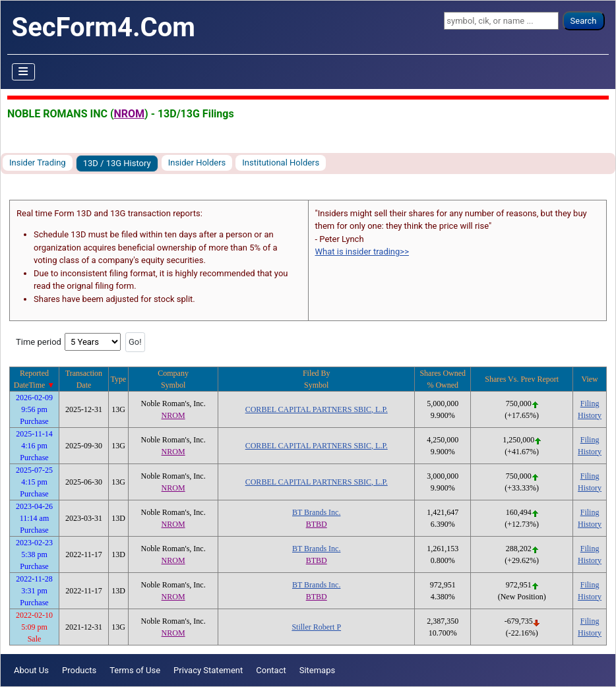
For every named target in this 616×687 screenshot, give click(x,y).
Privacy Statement (208, 670)
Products (79, 670)
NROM (129, 114)
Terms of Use (135, 670)
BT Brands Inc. (316, 512)
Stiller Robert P (316, 627)
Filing (590, 403)
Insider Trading (38, 163)
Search (584, 21)
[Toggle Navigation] (24, 72)
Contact (271, 670)
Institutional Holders (281, 163)
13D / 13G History (117, 163)
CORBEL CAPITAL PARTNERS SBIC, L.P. (317, 409)
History (590, 415)
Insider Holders (197, 163)
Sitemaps (318, 670)
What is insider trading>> (362, 252)
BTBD (317, 524)
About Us (31, 670)
